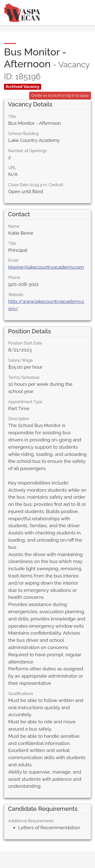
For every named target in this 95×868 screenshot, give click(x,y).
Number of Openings (28, 151)
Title (12, 116)
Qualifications (21, 694)
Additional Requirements (31, 821)
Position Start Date (25, 343)
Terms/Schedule (24, 377)
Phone (14, 278)
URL (12, 168)
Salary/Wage (21, 360)
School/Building (23, 134)
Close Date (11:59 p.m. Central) (36, 185)
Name (14, 226)
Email (13, 260)
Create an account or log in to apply (60, 95)
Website (16, 295)
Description (19, 419)
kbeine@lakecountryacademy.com (46, 267)
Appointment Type (25, 402)
